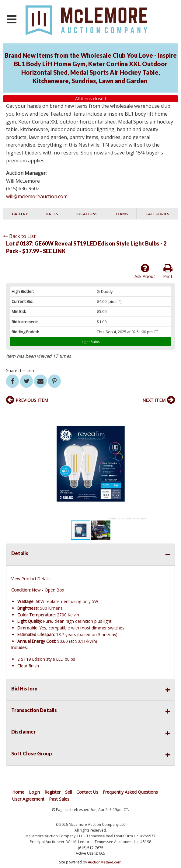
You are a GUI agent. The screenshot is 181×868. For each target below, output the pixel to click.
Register (52, 792)
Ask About (145, 271)
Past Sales (59, 799)
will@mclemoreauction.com (37, 196)
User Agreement (28, 799)
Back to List (19, 236)
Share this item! (21, 370)
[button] (169, 413)
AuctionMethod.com (105, 862)
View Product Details (31, 579)
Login (34, 792)
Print (168, 271)
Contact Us (87, 792)
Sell (68, 792)
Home (18, 792)
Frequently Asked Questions (130, 792)
